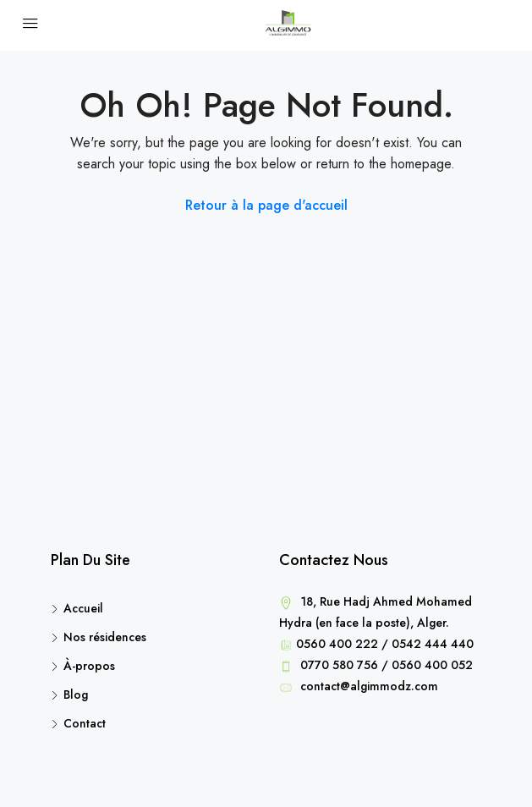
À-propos (89, 666)
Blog (76, 694)
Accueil (83, 608)
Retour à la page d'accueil (266, 205)
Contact (85, 723)
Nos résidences (105, 637)
